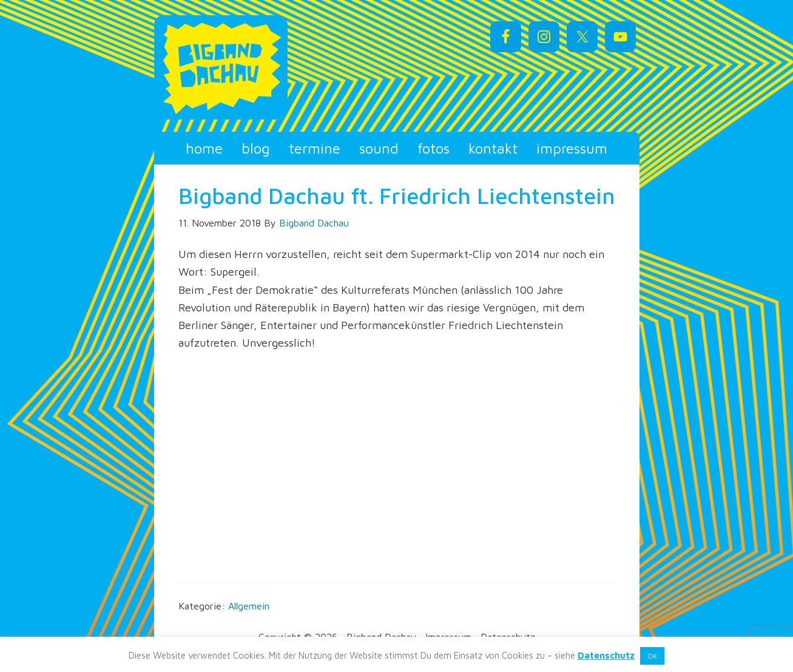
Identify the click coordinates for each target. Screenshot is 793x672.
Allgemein (249, 606)
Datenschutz (606, 655)
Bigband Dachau (263, 67)
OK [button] (652, 656)
